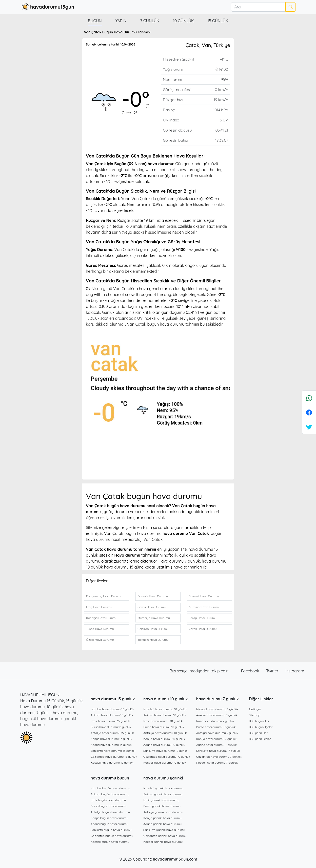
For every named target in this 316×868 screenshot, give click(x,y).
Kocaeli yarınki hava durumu (163, 842)
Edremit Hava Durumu (204, 596)
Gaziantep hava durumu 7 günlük (219, 757)
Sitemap (255, 715)
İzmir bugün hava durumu (108, 800)
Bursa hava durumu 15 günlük (111, 727)
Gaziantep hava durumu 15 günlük (114, 757)
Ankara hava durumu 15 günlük (112, 715)
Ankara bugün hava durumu (110, 794)
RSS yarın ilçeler (260, 739)
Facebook (251, 671)
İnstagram (295, 671)
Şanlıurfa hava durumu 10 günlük (166, 751)
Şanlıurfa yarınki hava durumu (164, 830)
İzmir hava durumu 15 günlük (110, 721)
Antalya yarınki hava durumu (163, 812)
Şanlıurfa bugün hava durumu (111, 830)
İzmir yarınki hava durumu (161, 800)
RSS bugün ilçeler (261, 727)
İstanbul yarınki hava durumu (163, 788)
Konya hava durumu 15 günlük (111, 739)
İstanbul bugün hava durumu (110, 788)
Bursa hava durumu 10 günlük (164, 727)
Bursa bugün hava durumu (109, 806)
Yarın (121, 21)
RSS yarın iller (258, 733)
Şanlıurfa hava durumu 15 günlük (113, 751)
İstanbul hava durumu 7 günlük (217, 709)
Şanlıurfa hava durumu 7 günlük (218, 751)
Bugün (95, 21)
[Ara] (258, 7)
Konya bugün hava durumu (109, 818)
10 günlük (183, 21)
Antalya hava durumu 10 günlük (165, 733)
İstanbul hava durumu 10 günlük (165, 709)
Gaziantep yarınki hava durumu (165, 836)
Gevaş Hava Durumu (152, 607)
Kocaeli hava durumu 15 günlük (112, 763)
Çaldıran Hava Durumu (153, 629)
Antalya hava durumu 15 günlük (112, 733)
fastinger (255, 709)
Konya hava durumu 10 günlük (164, 739)
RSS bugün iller (259, 721)
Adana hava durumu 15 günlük (111, 745)
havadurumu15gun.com (175, 859)
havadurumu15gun (47, 7)
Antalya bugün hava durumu (110, 812)
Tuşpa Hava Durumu (100, 629)
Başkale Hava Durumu (153, 596)
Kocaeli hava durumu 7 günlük (217, 763)
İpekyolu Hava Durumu (153, 640)
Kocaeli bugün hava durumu (110, 842)
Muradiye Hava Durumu (154, 618)
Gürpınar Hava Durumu (205, 607)
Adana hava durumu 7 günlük (217, 745)
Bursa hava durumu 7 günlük (216, 727)
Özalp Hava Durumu (100, 640)
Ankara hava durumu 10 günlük (165, 715)
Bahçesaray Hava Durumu (104, 596)
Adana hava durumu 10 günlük (164, 745)
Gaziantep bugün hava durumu (112, 836)
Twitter (273, 671)
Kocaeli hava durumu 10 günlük (165, 763)
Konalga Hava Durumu (102, 618)
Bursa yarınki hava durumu (162, 806)
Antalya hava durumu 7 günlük (217, 733)
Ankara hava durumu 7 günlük (217, 715)
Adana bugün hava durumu (109, 824)
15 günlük (218, 21)
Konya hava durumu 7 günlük (216, 739)
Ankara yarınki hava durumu (163, 794)
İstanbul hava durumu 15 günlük (112, 709)
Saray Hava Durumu (203, 618)
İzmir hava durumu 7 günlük (215, 721)
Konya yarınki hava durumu (162, 818)
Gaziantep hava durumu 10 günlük (167, 757)
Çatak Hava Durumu (203, 629)
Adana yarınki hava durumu (163, 824)
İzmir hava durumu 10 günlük (163, 721)
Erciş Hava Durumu (99, 607)
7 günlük (150, 21)
